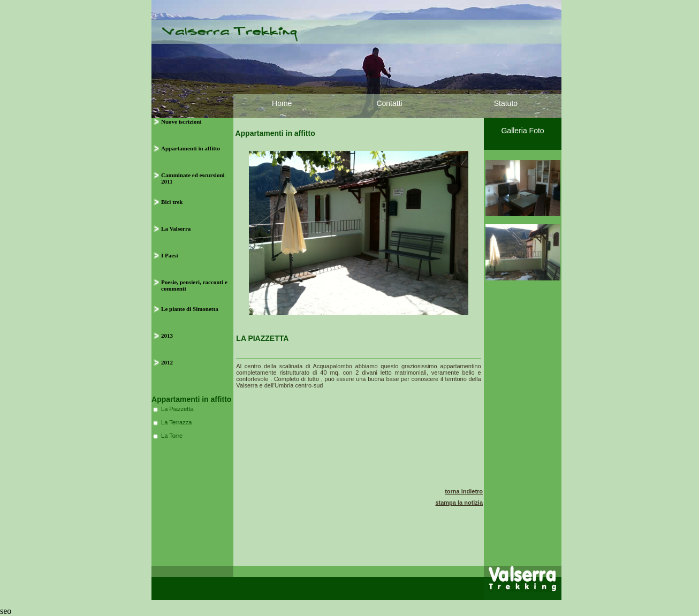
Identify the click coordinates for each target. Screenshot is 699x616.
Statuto (506, 103)
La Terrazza (176, 422)
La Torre (172, 436)
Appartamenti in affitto (191, 148)
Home (282, 103)
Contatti (389, 103)
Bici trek (172, 202)
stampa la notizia (459, 503)
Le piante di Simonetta (190, 309)
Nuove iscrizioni (181, 121)
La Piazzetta (177, 409)
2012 (167, 362)
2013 (167, 336)
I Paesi (169, 255)
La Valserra (176, 229)
